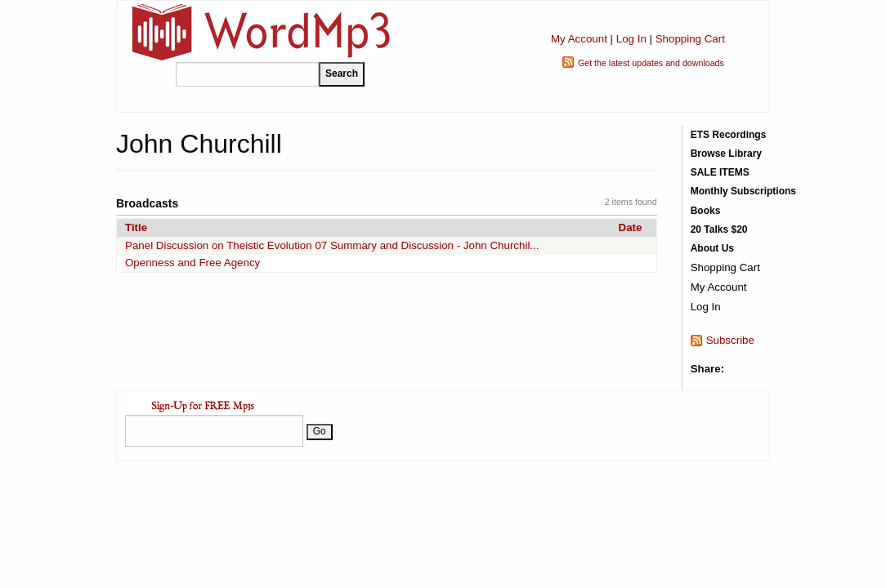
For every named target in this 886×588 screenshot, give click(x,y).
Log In (631, 39)
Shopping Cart (690, 39)
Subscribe (730, 340)
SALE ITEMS (720, 172)
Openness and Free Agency (192, 263)
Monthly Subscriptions (743, 191)
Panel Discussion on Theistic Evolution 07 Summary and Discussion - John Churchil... (332, 245)
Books (706, 211)
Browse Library (726, 154)
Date (631, 227)
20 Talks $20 (719, 229)
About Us (712, 248)
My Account (579, 39)
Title (136, 227)
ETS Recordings (729, 135)
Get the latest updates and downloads (651, 63)
